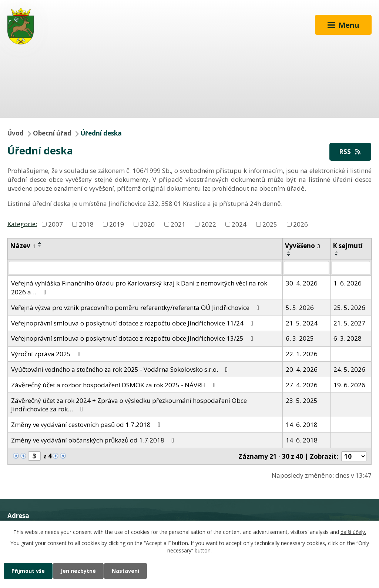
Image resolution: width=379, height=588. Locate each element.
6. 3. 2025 (300, 338)
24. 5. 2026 (349, 369)
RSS (351, 152)
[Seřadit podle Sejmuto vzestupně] (337, 252)
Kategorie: (22, 223)
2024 (239, 224)
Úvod (16, 133)
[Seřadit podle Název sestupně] (40, 246)
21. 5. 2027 (349, 323)
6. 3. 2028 (348, 338)
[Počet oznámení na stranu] (354, 456)
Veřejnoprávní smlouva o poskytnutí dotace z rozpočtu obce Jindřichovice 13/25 (134, 338)
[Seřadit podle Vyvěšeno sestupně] (289, 255)
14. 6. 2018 (302, 425)
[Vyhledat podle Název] (145, 268)
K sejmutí (348, 246)
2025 (270, 224)
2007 (56, 224)
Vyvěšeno (303, 246)
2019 (117, 224)
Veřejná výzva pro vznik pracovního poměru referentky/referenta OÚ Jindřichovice (137, 308)
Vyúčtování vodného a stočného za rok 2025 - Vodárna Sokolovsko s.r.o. (121, 369)
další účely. (353, 532)
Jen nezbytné (78, 571)
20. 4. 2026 (302, 369)
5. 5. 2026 (300, 308)
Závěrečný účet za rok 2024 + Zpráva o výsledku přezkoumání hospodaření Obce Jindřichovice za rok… (129, 405)
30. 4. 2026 (302, 283)
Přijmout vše (28, 571)
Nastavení (125, 571)
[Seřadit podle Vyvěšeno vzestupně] (289, 252)
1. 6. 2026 (348, 283)
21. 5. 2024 (302, 323)
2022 (209, 224)
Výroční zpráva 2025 (47, 354)
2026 (301, 224)
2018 (86, 224)
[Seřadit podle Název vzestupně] (40, 243)
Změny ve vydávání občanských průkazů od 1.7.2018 (94, 440)
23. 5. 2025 (302, 400)
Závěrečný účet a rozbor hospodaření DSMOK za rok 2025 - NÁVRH (115, 385)
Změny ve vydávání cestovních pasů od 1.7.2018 (87, 425)
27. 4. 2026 (302, 385)
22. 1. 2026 (302, 354)
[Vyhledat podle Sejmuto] (351, 268)
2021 (178, 224)
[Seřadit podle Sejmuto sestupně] (337, 255)
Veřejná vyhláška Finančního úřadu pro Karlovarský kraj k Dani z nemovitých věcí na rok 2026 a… (139, 288)
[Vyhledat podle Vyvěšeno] (306, 268)
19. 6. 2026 (349, 385)
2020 (147, 224)
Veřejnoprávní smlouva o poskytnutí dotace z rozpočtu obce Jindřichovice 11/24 (134, 323)
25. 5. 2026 (349, 308)
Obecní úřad (52, 133)
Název (23, 246)
